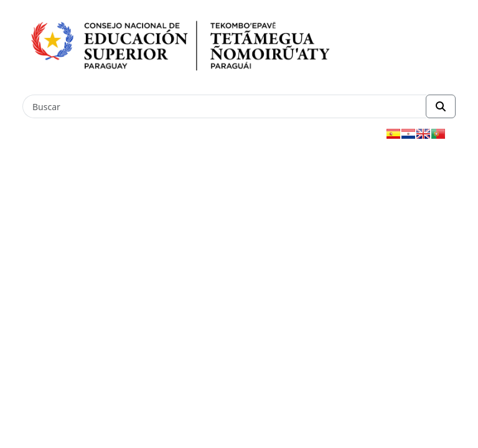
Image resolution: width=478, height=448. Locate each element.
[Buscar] (224, 106)
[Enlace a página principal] (196, 47)
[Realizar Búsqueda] (441, 106)
